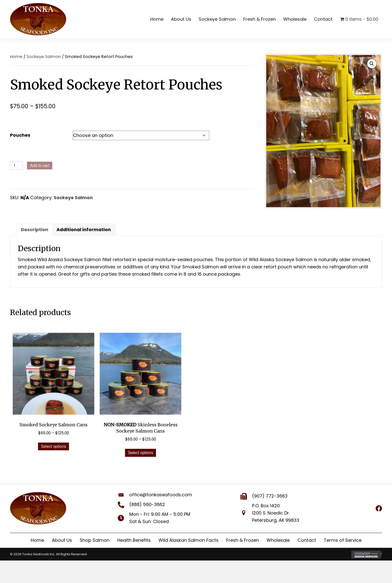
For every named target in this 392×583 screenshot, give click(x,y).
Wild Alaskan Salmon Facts (188, 540)
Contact (307, 540)
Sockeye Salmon (44, 57)
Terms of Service (343, 540)
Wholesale (278, 540)
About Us (62, 540)
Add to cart (40, 166)
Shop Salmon (95, 540)
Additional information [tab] (84, 230)
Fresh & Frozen (242, 540)
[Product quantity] (16, 166)
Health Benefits (134, 540)
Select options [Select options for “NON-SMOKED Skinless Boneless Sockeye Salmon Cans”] (141, 453)
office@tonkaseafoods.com (156, 495)
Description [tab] (35, 230)
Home (16, 57)
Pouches (20, 135)
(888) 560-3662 (143, 504)
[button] (372, 64)
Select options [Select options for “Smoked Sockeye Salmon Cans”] (54, 446)
